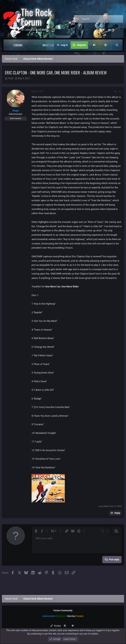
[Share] (115, 91)
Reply (117, 513)
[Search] (102, 19)
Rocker (56, 626)
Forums (18, 45)
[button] (30, 45)
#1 (120, 91)
